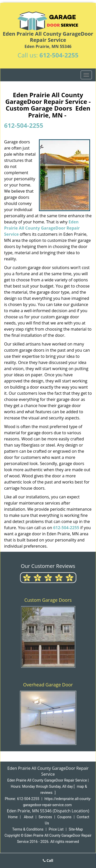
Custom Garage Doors (48, 600)
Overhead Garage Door (48, 685)
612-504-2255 (59, 55)
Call (48, 860)
